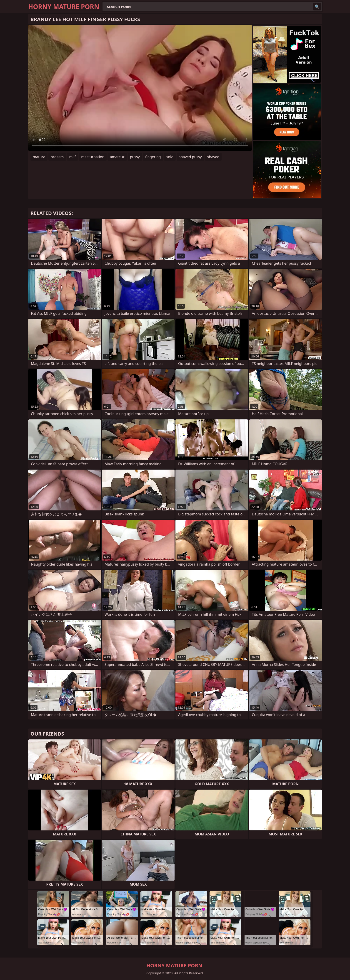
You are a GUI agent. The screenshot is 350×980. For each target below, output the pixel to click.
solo (170, 157)
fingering (153, 157)
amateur (117, 157)
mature (39, 157)
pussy (135, 157)
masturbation (93, 157)
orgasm (57, 157)
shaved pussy (190, 157)
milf (73, 157)
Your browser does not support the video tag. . (140, 88)
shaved (213, 157)
